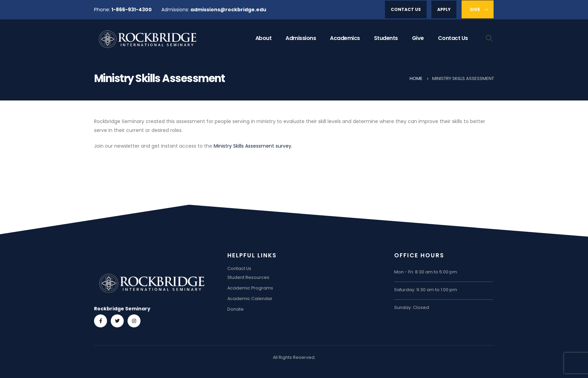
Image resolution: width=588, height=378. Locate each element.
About (264, 38)
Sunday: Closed (412, 307)
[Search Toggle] (489, 38)
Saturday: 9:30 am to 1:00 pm (426, 290)
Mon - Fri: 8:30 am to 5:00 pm (426, 272)
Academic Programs (250, 288)
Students (386, 38)
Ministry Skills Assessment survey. (253, 146)
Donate (236, 309)
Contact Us (453, 38)
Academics (345, 38)
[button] (406, 9)
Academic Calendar (250, 299)
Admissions (301, 38)
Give (418, 38)
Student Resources (248, 277)
